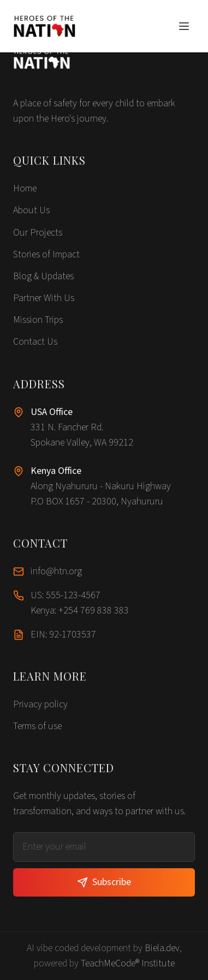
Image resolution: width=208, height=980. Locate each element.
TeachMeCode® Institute (128, 963)
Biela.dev (162, 948)
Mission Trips (38, 320)
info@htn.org (56, 571)
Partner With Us (44, 298)
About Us (31, 210)
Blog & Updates (43, 276)
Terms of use (37, 726)
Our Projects (38, 233)
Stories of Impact (46, 254)
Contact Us (35, 342)
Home (25, 188)
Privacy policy (40, 704)
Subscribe (104, 882)
